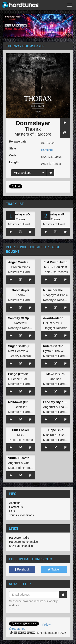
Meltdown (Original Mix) (25, 402)
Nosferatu (21, 323)
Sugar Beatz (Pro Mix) (24, 346)
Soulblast (61, 267)
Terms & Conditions (21, 515)
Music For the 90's (56, 290)
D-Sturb (63, 435)
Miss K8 (49, 435)
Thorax (33, 129)
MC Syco (62, 323)
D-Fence (14, 379)
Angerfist (49, 407)
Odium (48, 323)
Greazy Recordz (20, 356)
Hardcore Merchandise (24, 542)
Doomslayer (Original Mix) (27, 214)
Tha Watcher (63, 351)
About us (15, 503)
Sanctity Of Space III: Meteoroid (31, 318)
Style (12, 148)
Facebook (22, 569)
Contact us (16, 507)
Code (13, 155)
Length (14, 162)
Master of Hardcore (21, 468)
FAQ (12, 511)
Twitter (54, 569)
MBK (47, 267)
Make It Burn (56, 374)
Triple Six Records (56, 272)
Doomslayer (20, 290)
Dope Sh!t (55, 430)
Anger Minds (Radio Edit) (26, 262)
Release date (18, 142)
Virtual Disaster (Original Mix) (29, 458)
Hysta (47, 351)
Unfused (56, 379)
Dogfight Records (56, 328)
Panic (64, 295)
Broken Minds (20, 267)
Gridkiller (21, 407)
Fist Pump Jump (55, 262)
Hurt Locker (20, 430)
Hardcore (47, 150)
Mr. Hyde (30, 379)
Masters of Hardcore (33, 134)
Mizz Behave (17, 351)
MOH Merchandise (21, 546)
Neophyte (50, 295)
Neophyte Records (56, 300)
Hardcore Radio (19, 538)
